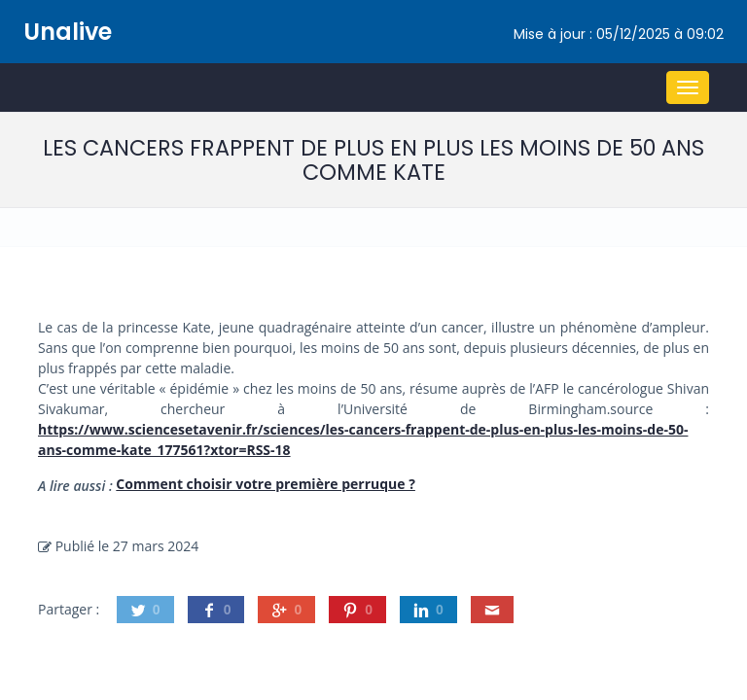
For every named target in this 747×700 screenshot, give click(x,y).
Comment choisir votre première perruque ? (266, 484)
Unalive (68, 32)
